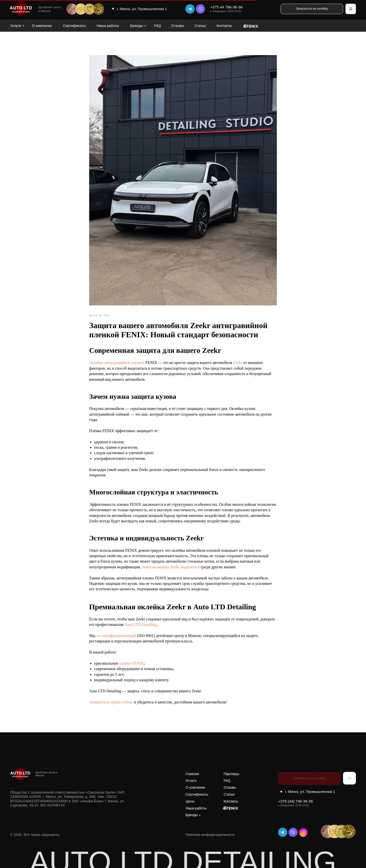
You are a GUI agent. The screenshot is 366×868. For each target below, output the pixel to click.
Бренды (137, 26)
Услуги (16, 26)
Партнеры (232, 774)
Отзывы (178, 26)
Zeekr (238, 363)
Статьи (200, 26)
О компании (42, 26)
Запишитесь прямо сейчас (111, 702)
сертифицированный (119, 636)
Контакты (224, 26)
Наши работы (108, 26)
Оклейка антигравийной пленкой (117, 363)
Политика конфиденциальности (210, 835)
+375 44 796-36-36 (226, 7)
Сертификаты (74, 26)
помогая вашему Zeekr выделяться (171, 567)
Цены (190, 801)
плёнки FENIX (131, 663)
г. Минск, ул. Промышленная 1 (142, 9)
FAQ (158, 26)
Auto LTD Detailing (140, 625)
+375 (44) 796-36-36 (295, 801)
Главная (192, 774)
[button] (312, 9)
